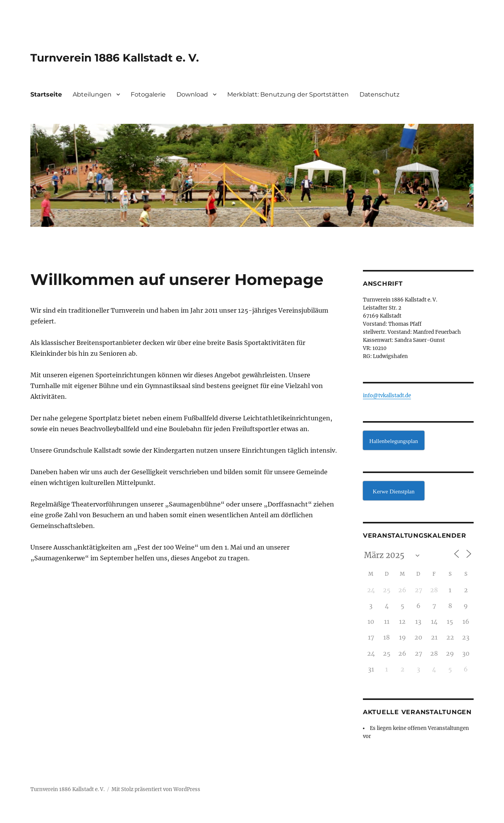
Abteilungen (92, 94)
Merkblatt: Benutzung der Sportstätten (288, 94)
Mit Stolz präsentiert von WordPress (156, 789)
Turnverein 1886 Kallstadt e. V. (115, 58)
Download (192, 94)
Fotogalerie (148, 94)
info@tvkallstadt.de (387, 396)
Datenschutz (379, 94)
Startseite (46, 94)
